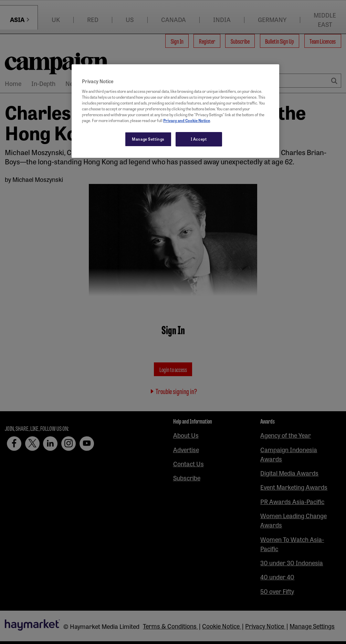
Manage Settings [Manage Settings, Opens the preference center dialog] (148, 139)
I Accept (199, 139)
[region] (175, 111)
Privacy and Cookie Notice (187, 120)
